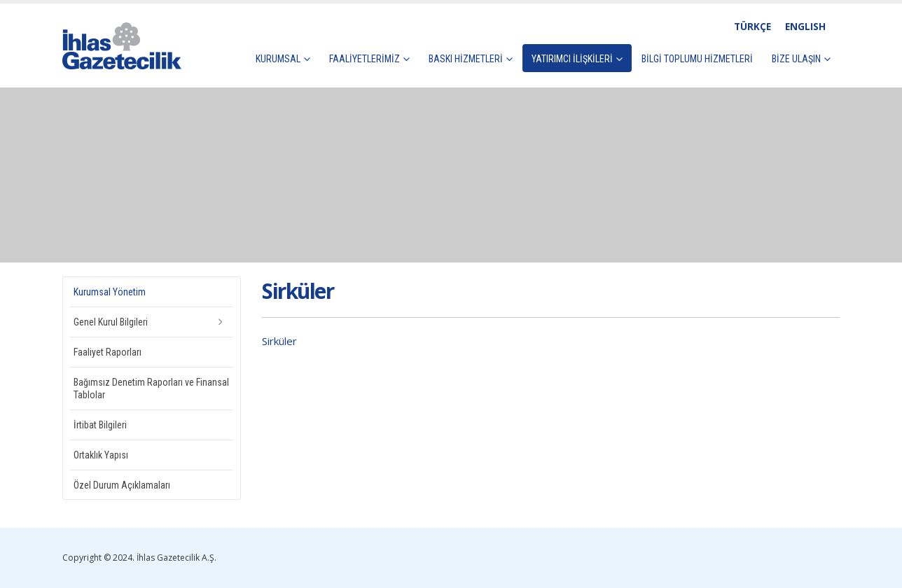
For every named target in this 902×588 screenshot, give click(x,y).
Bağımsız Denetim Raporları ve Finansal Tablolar (151, 388)
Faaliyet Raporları (107, 352)
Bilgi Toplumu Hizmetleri (697, 59)
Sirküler (279, 341)
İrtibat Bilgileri (100, 425)
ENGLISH (805, 27)
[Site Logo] (122, 46)
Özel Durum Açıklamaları (122, 485)
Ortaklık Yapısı (101, 455)
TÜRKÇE (752, 27)
